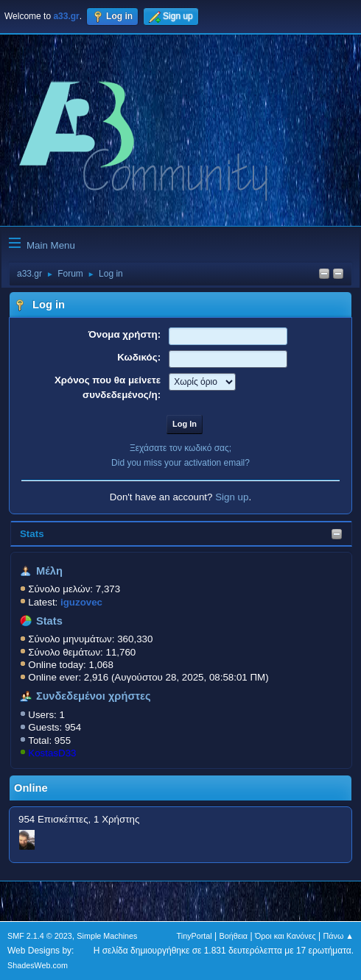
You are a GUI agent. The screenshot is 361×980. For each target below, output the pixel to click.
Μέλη (49, 571)
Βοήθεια (233, 936)
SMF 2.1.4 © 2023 (40, 936)
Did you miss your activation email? (180, 463)
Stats (32, 534)
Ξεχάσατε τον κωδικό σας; (180, 448)
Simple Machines (107, 936)
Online (31, 788)
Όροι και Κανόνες (285, 936)
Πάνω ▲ (339, 936)
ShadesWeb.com (38, 965)
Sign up (232, 497)
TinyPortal (194, 936)
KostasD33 (52, 753)
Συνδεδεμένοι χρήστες (94, 696)
